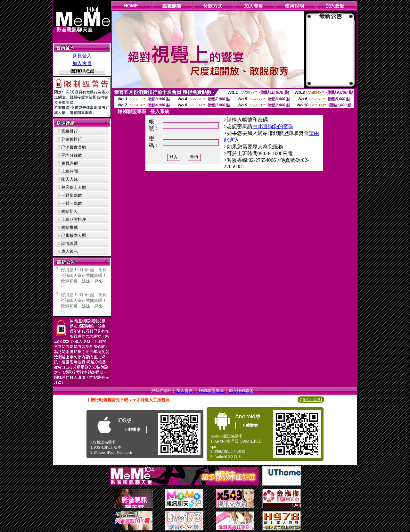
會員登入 (82, 56)
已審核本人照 (74, 235)
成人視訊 (70, 251)
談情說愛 (70, 243)
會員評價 (70, 163)
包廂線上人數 (74, 187)
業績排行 (70, 131)
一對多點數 (72, 195)
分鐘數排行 (72, 139)
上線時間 (70, 171)
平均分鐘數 (72, 155)
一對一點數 (72, 203)
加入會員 (82, 63)
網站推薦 (70, 227)
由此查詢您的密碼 (273, 126)
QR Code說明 (311, 400)
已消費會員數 (74, 147)
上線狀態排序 (74, 219)
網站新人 (70, 211)
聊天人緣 (70, 179)
